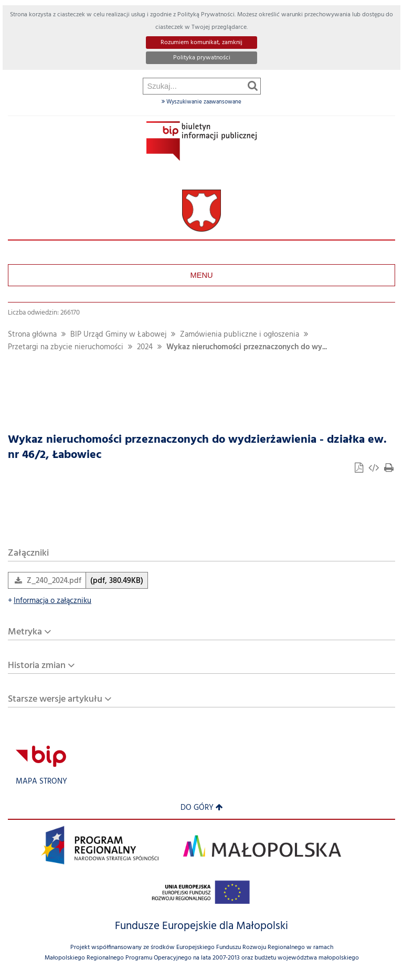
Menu (201, 275)
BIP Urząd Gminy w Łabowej (118, 335)
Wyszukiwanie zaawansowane (201, 102)
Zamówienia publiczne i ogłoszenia (240, 335)
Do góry (202, 808)
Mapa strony (41, 782)
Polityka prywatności (202, 58)
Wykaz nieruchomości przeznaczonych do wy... (247, 347)
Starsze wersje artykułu (55, 699)
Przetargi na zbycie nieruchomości (66, 347)
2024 (145, 347)
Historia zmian (37, 666)
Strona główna (32, 335)
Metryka (25, 632)
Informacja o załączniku (50, 601)
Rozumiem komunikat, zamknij (201, 43)
